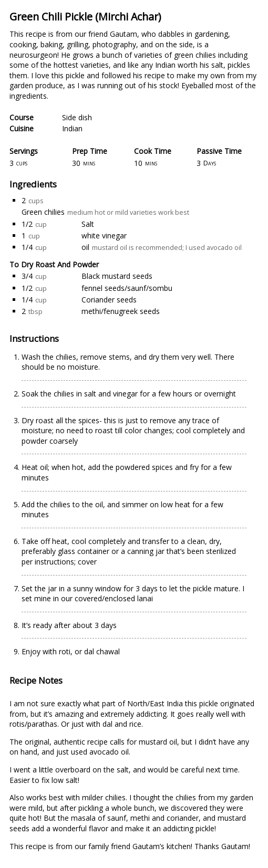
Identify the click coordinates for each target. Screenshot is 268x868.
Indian (72, 128)
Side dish (77, 117)
